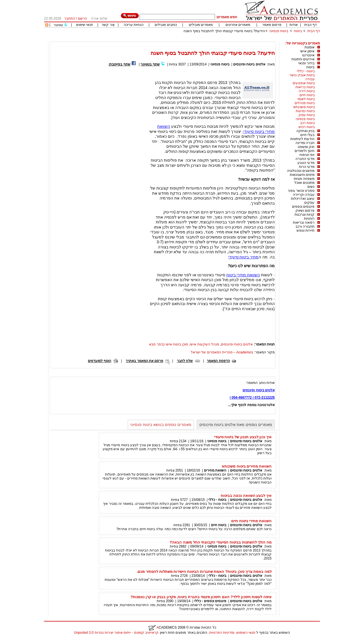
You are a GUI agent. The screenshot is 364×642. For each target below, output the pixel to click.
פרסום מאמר (272, 25)
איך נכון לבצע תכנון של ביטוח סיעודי (243, 437)
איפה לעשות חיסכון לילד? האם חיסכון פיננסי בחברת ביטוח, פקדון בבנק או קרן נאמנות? (201, 597)
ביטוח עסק (307, 115)
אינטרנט (308, 55)
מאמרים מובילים (201, 25)
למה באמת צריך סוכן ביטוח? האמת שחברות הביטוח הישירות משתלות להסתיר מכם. (204, 572)
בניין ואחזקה (305, 131)
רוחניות (309, 219)
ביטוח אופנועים (304, 83)
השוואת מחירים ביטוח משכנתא (247, 466)
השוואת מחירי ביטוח (243, 275)
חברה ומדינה (305, 143)
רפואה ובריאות (304, 223)
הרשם (82, 18)
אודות (294, 25)
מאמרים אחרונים (238, 25)
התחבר (70, 18)
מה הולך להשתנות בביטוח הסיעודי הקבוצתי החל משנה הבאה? (221, 542)
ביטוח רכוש (307, 127)
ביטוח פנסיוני (279, 31)
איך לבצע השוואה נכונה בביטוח (246, 496)
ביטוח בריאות (305, 87)
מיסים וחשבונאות (302, 175)
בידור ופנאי (306, 63)
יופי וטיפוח (307, 155)
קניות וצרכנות (305, 215)
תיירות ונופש (306, 231)
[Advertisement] (216, 39)
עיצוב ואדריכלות (303, 199)
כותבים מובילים (166, 25)
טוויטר (58, 25)
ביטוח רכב (307, 123)
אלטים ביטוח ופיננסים (249, 64)
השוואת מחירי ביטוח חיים (251, 521)
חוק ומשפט (306, 147)
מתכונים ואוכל (304, 183)
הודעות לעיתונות (302, 139)
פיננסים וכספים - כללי (210, 601)
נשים (311, 187)
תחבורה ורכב (305, 227)
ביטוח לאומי (306, 99)
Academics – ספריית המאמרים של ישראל (222, 352)
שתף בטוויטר (150, 64)
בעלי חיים (307, 135)
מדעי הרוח (307, 167)
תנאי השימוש (246, 633)
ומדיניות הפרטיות (222, 633)
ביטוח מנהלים (305, 103)
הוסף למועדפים (100, 361)
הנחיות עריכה (134, 25)
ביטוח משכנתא (304, 107)
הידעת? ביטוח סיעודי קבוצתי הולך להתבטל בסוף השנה (224, 31)
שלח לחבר (185, 361)
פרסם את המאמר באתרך (144, 361)
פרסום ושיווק (305, 211)
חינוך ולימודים (305, 151)
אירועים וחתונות (303, 59)
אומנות (310, 47)
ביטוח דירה (307, 91)
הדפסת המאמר (218, 361)
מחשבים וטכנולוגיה (301, 171)
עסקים (309, 203)
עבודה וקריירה (304, 195)
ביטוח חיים (307, 95)
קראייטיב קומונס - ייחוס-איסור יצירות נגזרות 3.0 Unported (116, 633)
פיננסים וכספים (303, 207)
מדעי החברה (305, 159)
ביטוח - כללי (306, 71)
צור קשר (108, 25)
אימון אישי (307, 51)
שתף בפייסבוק (119, 64)
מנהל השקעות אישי (204, 344)
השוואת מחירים (215, 470)
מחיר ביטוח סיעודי (244, 257)
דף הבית (311, 25)
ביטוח (298, 31)
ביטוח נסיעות (305, 111)
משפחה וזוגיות (304, 179)
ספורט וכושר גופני (301, 191)
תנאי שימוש (85, 25)
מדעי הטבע (306, 163)
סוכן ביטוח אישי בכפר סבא (168, 344)
